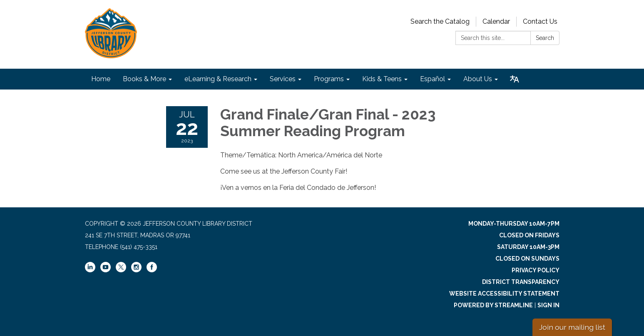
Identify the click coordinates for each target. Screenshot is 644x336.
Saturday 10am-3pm (528, 247)
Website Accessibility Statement (504, 294)
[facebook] (152, 270)
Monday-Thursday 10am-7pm (514, 224)
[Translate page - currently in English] (515, 79)
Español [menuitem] (433, 79)
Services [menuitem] (283, 79)
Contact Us (540, 21)
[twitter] (121, 268)
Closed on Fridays (529, 235)
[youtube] (106, 270)
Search (545, 38)
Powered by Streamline (493, 305)
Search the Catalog (440, 21)
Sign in (548, 305)
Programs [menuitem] (329, 79)
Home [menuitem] (101, 79)
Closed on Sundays (527, 259)
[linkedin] (90, 270)
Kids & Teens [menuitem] (382, 79)
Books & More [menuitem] (144, 79)
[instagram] (136, 270)
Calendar (496, 21)
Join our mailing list (572, 327)
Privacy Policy (536, 270)
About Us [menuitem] (478, 79)
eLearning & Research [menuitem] (218, 79)
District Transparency (521, 282)
